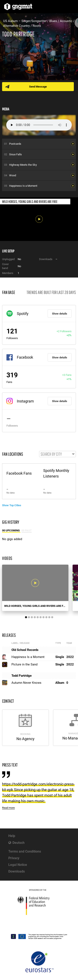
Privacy (14, 858)
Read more (8, 808)
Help (12, 836)
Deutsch (19, 843)
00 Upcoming (11, 530)
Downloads (17, 871)
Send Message (38, 87)
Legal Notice (18, 865)
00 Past (27, 530)
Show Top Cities (12, 505)
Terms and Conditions (25, 851)
